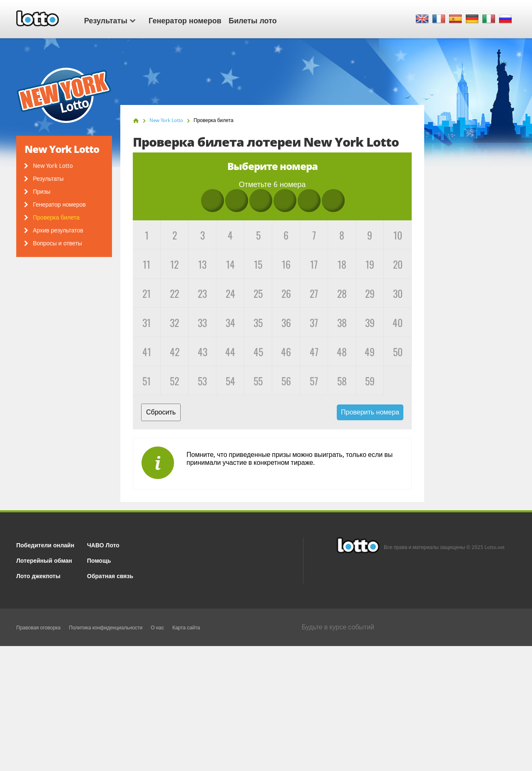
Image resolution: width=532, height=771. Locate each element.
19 (370, 264)
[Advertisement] (266, 709)
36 (286, 322)
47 (314, 352)
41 (147, 352)
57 (314, 381)
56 (286, 381)
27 (314, 293)
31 (147, 322)
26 (286, 293)
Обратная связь (110, 575)
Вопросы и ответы (57, 243)
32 (174, 322)
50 (398, 352)
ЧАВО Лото (103, 545)
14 (230, 264)
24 (230, 293)
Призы (42, 192)
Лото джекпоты (38, 575)
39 (370, 322)
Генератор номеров (185, 20)
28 (342, 293)
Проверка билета (56, 217)
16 (286, 264)
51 (147, 381)
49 (370, 352)
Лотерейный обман (44, 560)
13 (202, 264)
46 (286, 352)
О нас (157, 628)
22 (174, 293)
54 (230, 381)
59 (370, 381)
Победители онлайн (45, 545)
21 (147, 293)
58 (342, 381)
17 (314, 264)
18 (342, 264)
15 (258, 264)
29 (370, 293)
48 (342, 352)
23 (202, 293)
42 (175, 352)
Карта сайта (186, 628)
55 (258, 381)
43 (203, 352)
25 (258, 293)
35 (258, 322)
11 (147, 264)
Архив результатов (58, 230)
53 (202, 381)
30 (398, 293)
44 (230, 352)
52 (174, 381)
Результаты (110, 20)
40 (398, 322)
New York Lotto (53, 166)
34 (230, 322)
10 (398, 235)
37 (314, 322)
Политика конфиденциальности (106, 628)
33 (202, 322)
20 (398, 264)
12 (174, 264)
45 (258, 352)
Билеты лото (252, 20)
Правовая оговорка (39, 628)
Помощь (99, 560)
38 (342, 322)
